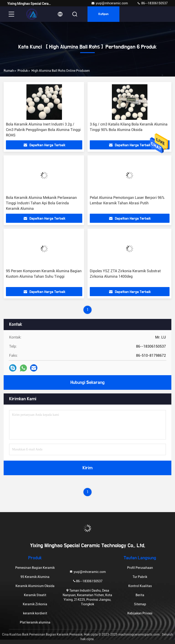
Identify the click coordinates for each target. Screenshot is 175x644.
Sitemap (140, 604)
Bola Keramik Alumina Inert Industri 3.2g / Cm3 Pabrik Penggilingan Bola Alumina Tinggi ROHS (43, 130)
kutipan (103, 14)
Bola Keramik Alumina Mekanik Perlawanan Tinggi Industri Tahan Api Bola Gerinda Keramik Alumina (41, 203)
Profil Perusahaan (140, 568)
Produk (23, 71)
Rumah (9, 71)
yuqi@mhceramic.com (109, 3)
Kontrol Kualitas (140, 586)
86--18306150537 (152, 3)
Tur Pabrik (140, 577)
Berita (140, 595)
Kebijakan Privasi (140, 613)
